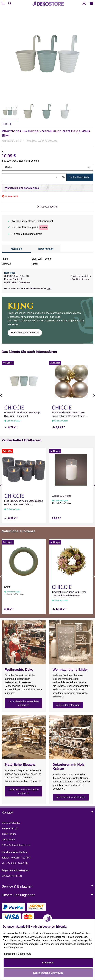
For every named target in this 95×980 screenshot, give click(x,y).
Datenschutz (25, 954)
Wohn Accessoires (48, 141)
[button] (84, 4)
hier (49, 288)
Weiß (41, 259)
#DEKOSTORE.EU (12, 876)
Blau (34, 259)
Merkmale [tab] (16, 249)
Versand (35, 161)
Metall (35, 264)
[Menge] (31, 177)
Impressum (9, 954)
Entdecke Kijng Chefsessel (25, 333)
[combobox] (47, 167)
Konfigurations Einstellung (48, 973)
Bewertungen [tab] (46, 249)
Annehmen (48, 963)
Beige (48, 259)
